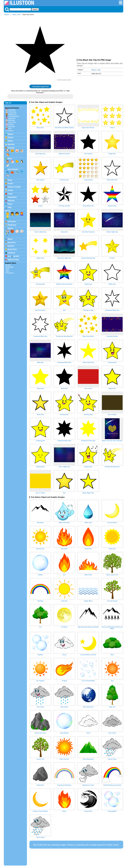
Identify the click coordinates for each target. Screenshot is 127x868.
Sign (7, 271)
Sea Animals (13, 169)
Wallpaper (10, 267)
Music (10, 239)
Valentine (12, 118)
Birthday (12, 120)
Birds (10, 159)
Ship (10, 207)
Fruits (10, 194)
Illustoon (7, 15)
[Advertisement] (100, 38)
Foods (10, 183)
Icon (10, 256)
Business (12, 243)
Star (19, 15)
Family (8, 211)
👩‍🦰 (22, 214)
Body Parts (12, 249)
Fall (10, 129)
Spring (11, 124)
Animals (11, 148)
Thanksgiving (13, 116)
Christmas (12, 112)
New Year (12, 122)
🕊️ (8, 165)
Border (8, 265)
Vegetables (12, 197)
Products (11, 253)
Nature (15, 15)
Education (12, 221)
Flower (10, 138)
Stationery (12, 225)
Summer (12, 127)
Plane (10, 204)
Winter (11, 131)
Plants (10, 141)
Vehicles (11, 201)
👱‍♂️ (8, 217)
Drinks (10, 190)
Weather (11, 144)
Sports (10, 228)
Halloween (12, 114)
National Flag (13, 260)
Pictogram (10, 273)
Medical (11, 246)
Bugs (10, 180)
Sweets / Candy (14, 187)
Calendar (12, 110)
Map (7, 269)
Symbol (16, 256)
